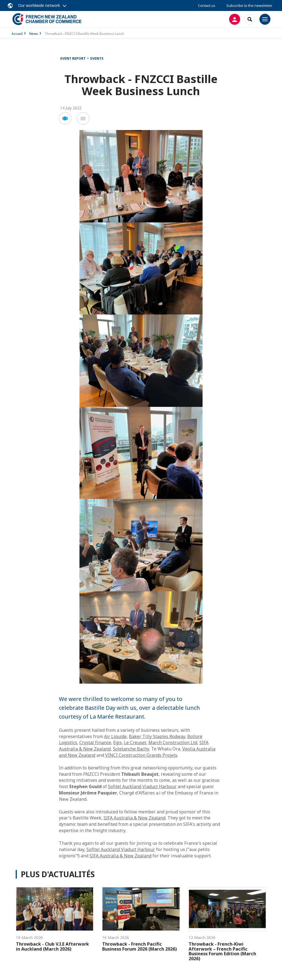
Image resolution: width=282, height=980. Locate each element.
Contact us (207, 5)
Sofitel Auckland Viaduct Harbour (142, 786)
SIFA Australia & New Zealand (135, 818)
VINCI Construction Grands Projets (141, 755)
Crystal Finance (95, 742)
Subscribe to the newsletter (249, 5)
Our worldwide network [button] (39, 5)
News (34, 34)
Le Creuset (135, 742)
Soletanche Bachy (131, 749)
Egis (117, 742)
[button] (65, 118)
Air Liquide (115, 736)
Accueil (17, 34)
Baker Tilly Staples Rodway (157, 736)
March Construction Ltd (173, 742)
